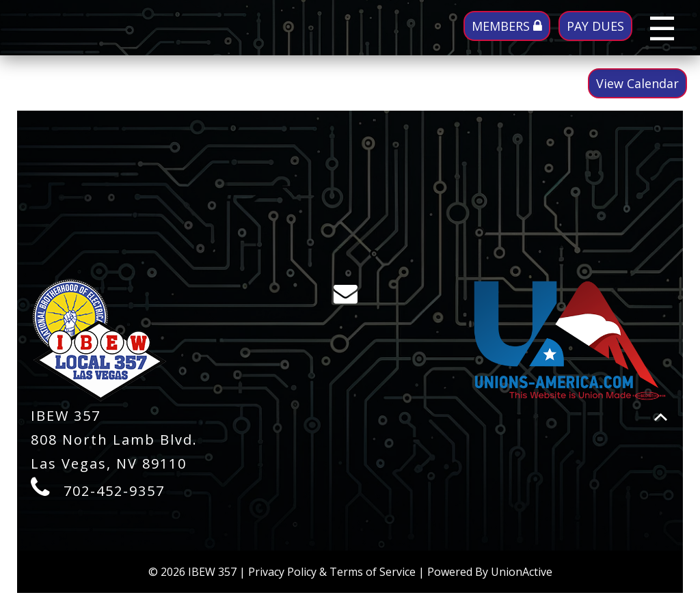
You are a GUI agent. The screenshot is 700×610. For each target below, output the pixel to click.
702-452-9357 (114, 491)
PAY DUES (595, 26)
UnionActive (522, 572)
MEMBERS (507, 26)
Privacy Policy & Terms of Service (332, 572)
